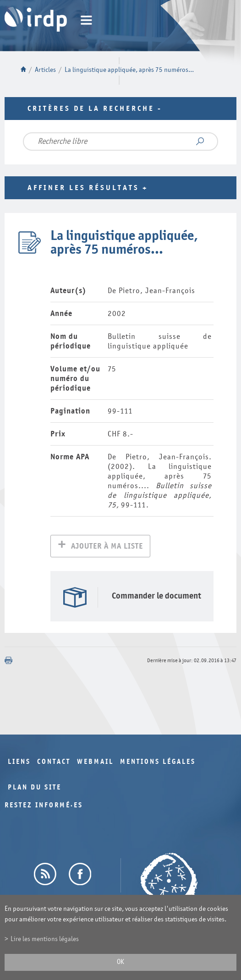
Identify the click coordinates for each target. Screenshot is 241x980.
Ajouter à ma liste (107, 547)
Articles (45, 70)
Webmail (95, 763)
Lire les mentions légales (45, 939)
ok (120, 962)
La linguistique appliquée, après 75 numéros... (129, 70)
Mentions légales (158, 763)
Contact (54, 763)
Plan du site (35, 788)
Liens (19, 763)
